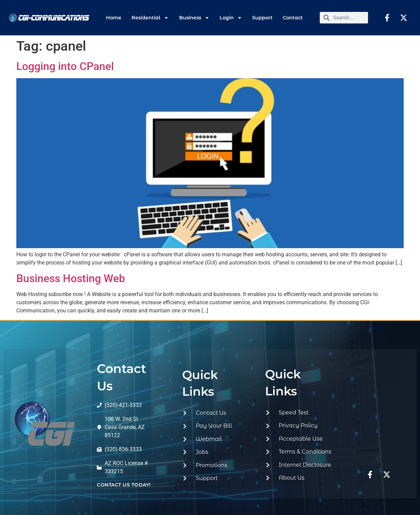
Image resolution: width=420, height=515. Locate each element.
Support (262, 18)
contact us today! (124, 485)
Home (114, 18)
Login (231, 18)
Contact (293, 18)
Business (194, 18)
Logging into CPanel (65, 66)
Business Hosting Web (71, 278)
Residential (150, 18)
